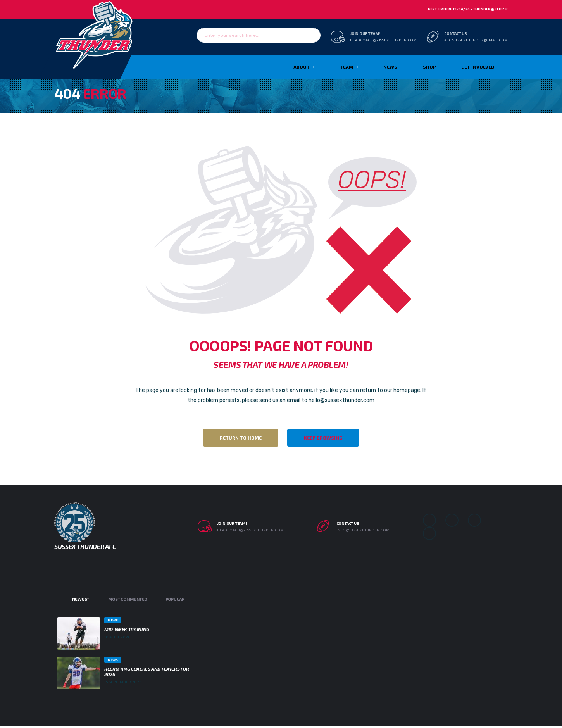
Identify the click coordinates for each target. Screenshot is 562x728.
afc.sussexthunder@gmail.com (476, 40)
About (302, 67)
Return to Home (241, 438)
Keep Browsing (323, 438)
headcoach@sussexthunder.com (383, 40)
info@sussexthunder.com (363, 530)
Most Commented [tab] (128, 599)
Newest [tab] (81, 599)
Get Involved (478, 67)
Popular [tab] (175, 599)
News (390, 67)
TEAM (347, 67)
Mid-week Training (127, 629)
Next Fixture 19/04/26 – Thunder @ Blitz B (468, 9)
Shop (429, 67)
